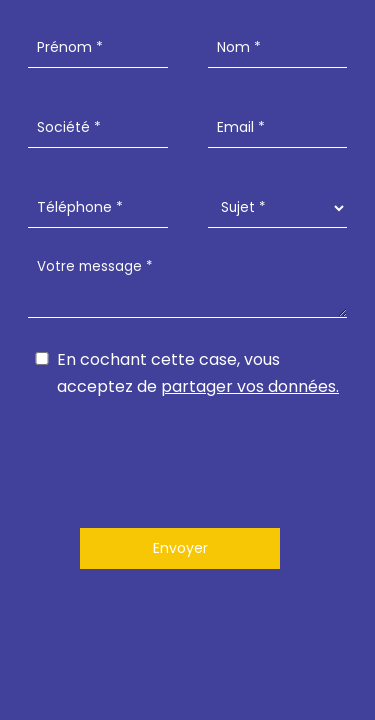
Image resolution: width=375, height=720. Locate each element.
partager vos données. (250, 386)
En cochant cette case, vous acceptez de (198, 373)
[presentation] (188, 459)
